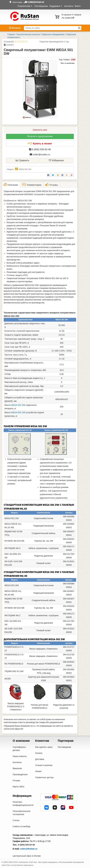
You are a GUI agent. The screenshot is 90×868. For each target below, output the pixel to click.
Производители (20, 774)
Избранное (56, 160)
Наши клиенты (20, 756)
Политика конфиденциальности (23, 804)
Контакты (69, 6)
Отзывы (16, 781)
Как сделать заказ (44, 747)
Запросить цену (40, 130)
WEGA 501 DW (18, 405)
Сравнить (22, 160)
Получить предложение (40, 136)
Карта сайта (18, 787)
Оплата (39, 753)
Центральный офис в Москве (27, 856)
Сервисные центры (44, 777)
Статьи (16, 820)
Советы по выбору (22, 826)
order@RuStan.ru (29, 849)
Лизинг (38, 771)
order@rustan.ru (40, 154)
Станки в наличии (44, 765)
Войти (78, 6)
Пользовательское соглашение (22, 813)
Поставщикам (41, 6)
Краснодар (17, 2)
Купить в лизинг (40, 143)
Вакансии (17, 768)
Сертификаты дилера (19, 749)
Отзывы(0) (9, 42)
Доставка (40, 759)
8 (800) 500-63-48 (40, 149)
